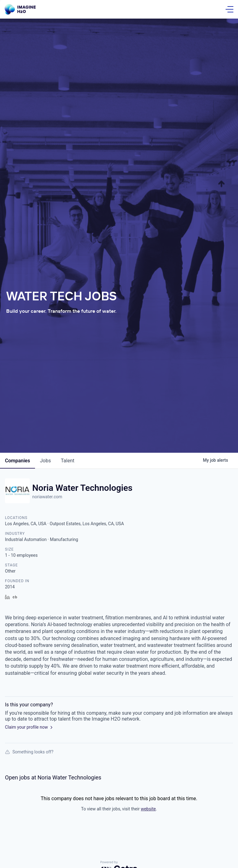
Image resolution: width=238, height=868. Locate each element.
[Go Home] (20, 9)
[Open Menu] (229, 9)
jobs (45, 461)
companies (18, 461)
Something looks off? (29, 752)
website (148, 809)
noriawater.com (47, 497)
